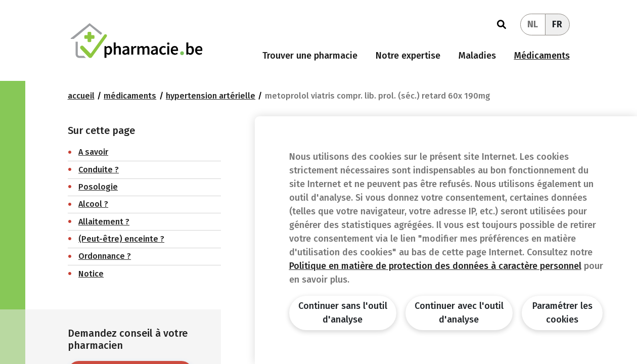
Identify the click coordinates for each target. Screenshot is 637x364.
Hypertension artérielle (211, 96)
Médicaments (542, 56)
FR (557, 24)
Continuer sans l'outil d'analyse (343, 313)
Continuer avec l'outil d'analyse (459, 313)
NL (533, 24)
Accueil (81, 96)
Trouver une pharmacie (310, 56)
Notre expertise (408, 56)
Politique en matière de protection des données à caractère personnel (435, 266)
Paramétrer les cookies (562, 313)
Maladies (477, 56)
